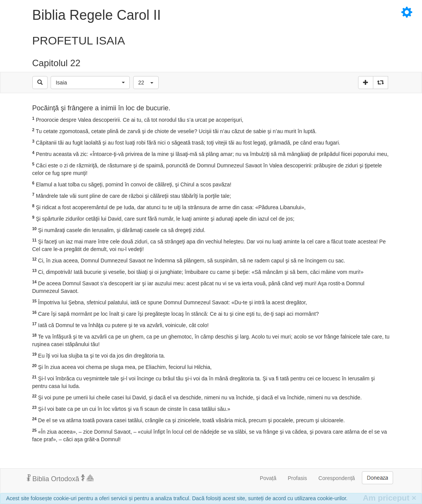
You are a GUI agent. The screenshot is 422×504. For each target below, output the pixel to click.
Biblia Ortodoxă (60, 479)
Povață (268, 478)
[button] (90, 83)
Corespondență (337, 478)
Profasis (297, 478)
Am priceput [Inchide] (389, 498)
